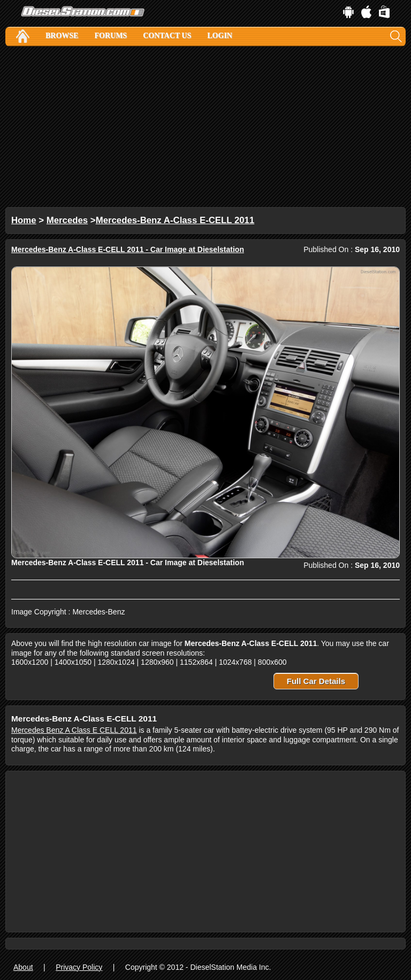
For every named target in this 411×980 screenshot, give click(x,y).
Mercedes (67, 220)
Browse (62, 36)
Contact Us (167, 36)
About (23, 967)
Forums (111, 36)
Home (24, 220)
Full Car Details (316, 681)
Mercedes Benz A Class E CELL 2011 (74, 730)
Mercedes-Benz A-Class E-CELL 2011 (175, 220)
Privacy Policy (79, 967)
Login (220, 36)
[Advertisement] (205, 127)
